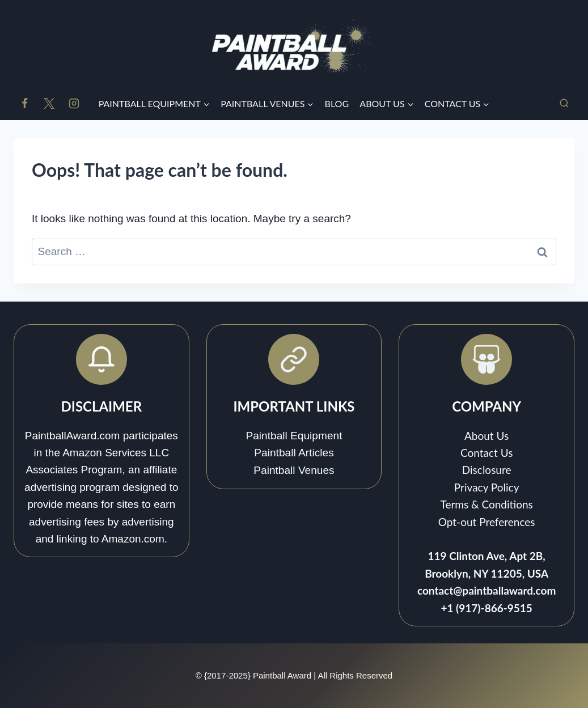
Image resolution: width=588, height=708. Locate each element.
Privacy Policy (487, 487)
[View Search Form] (564, 104)
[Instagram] (74, 104)
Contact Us (487, 453)
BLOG (337, 103)
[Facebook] (24, 104)
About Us (487, 436)
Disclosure (487, 470)
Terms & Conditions (486, 504)
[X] (49, 104)
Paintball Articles (294, 453)
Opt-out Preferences (487, 522)
